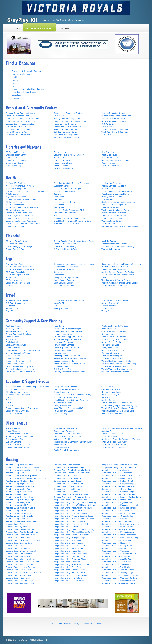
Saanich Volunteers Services (114, 337)
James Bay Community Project (67, 348)
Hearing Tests (59, 207)
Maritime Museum (61, 166)
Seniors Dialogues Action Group (115, 339)
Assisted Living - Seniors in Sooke (20, 508)
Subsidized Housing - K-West (114, 519)
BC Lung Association (15, 389)
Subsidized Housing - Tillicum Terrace (118, 570)
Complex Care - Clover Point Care (20, 537)
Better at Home (12, 337)
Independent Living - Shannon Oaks (69, 570)
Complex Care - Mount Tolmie (19, 575)
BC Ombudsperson (14, 280)
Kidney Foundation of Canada (66, 405)
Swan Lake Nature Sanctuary (114, 442)
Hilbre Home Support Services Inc (68, 339)
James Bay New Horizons (65, 124)
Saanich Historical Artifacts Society (116, 160)
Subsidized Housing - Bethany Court (117, 481)
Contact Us (87, 624)
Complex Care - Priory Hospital (67, 465)
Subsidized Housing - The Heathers (117, 567)
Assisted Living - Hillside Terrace (20, 486)
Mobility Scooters (61, 308)
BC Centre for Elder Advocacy (19, 267)
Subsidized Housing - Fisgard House (117, 511)
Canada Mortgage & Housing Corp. (21, 246)
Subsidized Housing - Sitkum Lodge (117, 548)
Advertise (100, 624)
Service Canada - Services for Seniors (118, 272)
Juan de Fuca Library (63, 163)
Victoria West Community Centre (115, 129)
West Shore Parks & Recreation (115, 132)
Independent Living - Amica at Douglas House (73, 516)
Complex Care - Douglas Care (19, 543)
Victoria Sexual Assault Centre (115, 366)
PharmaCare (107, 199)
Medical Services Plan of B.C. (114, 186)
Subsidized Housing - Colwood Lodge (118, 492)
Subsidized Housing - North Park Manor (119, 535)
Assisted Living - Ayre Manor (18, 473)
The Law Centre (108, 277)
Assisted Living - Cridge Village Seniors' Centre (26, 478)
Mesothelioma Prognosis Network (116, 194)
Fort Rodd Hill (59, 158)
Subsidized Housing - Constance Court (118, 494)
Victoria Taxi (107, 308)
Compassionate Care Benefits (66, 267)
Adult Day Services (14, 329)
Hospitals (58, 215)
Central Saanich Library (16, 160)
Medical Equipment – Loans (66, 361)
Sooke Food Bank (109, 436)
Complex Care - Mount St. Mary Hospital (23, 573)
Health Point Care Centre (64, 202)
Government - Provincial (64, 431)
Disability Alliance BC (15, 414)
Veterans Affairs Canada (112, 218)
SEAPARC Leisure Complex (114, 121)
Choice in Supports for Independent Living (24, 350)
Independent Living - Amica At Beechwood (72, 513)
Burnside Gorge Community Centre (21, 113)
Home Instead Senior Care (65, 213)
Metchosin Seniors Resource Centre (69, 364)
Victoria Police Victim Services (114, 286)
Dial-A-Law (58, 272)
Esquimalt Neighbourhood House (20, 369)
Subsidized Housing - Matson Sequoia (118, 532)
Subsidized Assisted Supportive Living (118, 246)
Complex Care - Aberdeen (17, 524)
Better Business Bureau (16, 439)
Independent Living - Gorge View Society (71, 535)
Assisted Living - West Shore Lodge (21, 521)
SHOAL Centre (108, 124)
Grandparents (60, 275)
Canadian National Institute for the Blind (23, 224)
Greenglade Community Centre (67, 118)
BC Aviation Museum (15, 152)
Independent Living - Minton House (69, 548)
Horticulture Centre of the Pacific (68, 434)
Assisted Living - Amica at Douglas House (24, 470)
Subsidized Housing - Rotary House (117, 546)
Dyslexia (57, 194)
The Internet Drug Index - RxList (115, 210)
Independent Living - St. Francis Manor (70, 575)
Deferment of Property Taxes (66, 249)
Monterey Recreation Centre (66, 129)
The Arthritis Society (110, 207)
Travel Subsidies (109, 306)
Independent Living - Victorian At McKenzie (120, 465)
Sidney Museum (108, 163)
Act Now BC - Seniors (15, 183)
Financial (16, 80)
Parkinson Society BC (111, 395)
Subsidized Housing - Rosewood (115, 543)
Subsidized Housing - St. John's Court (118, 556)
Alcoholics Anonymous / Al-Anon (20, 186)
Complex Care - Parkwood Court (20, 583)
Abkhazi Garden (13, 428)
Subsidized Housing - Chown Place (117, 489)
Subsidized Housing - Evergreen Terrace (119, 508)
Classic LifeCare (13, 356)
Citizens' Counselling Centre (18, 353)
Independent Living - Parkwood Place (70, 559)
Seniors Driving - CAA (111, 303)
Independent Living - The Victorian (68, 578)
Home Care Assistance (63, 342)
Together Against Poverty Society (116, 280)
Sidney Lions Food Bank (112, 434)
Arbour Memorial (13, 431)
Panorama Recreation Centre (66, 137)
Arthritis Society (12, 194)
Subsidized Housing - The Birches (116, 562)
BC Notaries (11, 277)
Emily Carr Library (13, 166)
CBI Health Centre (61, 186)
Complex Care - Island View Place (20, 559)
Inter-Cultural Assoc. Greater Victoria (69, 436)
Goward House (60, 116)
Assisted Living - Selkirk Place (19, 505)
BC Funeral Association (16, 272)
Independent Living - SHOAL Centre (69, 573)
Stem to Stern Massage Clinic (114, 205)
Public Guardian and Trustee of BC (116, 267)
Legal (14, 83)
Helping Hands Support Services (68, 337)
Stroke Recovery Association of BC (117, 403)
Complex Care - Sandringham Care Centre (72, 473)
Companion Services (15, 364)
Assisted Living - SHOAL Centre (19, 511)
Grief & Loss (59, 197)
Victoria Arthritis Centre (111, 221)
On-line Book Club (61, 447)
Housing (15, 98)
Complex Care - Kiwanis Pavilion (20, 564)
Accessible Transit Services (18, 300)
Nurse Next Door (61, 366)
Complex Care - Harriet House (19, 554)
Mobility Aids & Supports (112, 197)
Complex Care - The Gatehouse (67, 492)
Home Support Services (64, 345)
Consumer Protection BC (64, 269)
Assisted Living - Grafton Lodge (19, 481)
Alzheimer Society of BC (16, 189)
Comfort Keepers (13, 358)
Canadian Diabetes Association (19, 218)
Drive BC (10, 311)
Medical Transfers (109, 189)
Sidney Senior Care (110, 348)
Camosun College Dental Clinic (19, 213)
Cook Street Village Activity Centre (20, 121)
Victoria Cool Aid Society (112, 358)
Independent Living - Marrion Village (69, 546)
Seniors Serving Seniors (112, 342)
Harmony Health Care (63, 334)
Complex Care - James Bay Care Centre (23, 562)
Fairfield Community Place (17, 132)
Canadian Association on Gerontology (22, 408)
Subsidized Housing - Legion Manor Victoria (120, 524)
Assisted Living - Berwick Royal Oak (21, 476)
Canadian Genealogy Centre (18, 445)
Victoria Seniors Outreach (113, 447)
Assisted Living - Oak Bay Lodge (20, 500)
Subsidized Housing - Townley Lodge (117, 573)
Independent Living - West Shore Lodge (119, 467)
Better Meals (11, 339)
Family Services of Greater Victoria (21, 372)
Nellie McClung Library (63, 168)
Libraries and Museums (22, 74)
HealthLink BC (60, 205)
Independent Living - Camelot (66, 527)
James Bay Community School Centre (70, 121)
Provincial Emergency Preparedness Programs (122, 428)
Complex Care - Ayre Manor (18, 527)
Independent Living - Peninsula (67, 562)
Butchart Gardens (13, 442)
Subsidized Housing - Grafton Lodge (117, 516)
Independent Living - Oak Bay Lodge (69, 556)
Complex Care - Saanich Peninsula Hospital (72, 470)
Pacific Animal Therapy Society (67, 450)
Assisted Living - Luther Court (18, 494)
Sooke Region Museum (112, 166)
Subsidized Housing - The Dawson (116, 564)
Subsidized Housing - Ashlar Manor (117, 473)
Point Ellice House (109, 155)
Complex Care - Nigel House (18, 578)
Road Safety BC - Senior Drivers (115, 300)
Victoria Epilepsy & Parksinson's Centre (118, 411)
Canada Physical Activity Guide (19, 215)
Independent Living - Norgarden (67, 551)
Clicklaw (9, 286)
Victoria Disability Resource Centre (116, 361)
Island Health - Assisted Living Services (71, 400)
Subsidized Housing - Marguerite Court (118, 529)
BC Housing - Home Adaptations (20, 436)
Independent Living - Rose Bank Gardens (71, 564)
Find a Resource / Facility (68, 624)
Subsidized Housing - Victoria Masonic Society (121, 575)
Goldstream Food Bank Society (19, 447)
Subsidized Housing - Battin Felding (117, 478)
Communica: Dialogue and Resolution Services (74, 264)
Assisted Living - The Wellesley (19, 519)
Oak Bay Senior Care (63, 369)
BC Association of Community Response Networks (27, 387)
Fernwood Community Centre (18, 135)
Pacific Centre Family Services (115, 326)
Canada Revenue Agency (65, 244)
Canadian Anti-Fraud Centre (18, 283)
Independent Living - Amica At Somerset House (74, 519)
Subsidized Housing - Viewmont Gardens (119, 578)
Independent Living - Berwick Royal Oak (71, 524)
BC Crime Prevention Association (20, 269)
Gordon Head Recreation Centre (68, 113)
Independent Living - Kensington (67, 540)
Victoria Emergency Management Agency (119, 405)
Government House (62, 160)
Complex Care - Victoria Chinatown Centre (72, 497)
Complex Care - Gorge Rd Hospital (21, 551)
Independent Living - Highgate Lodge (69, 537)
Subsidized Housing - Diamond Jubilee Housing (122, 497)
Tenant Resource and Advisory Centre (118, 275)
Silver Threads (108, 127)
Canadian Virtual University (17, 411)
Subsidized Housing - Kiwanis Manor (117, 521)
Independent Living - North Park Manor (70, 554)
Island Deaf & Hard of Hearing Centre (70, 218)
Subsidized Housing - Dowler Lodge (117, 500)
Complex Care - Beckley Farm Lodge (22, 532)
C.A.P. (8, 397)
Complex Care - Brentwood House (20, 535)
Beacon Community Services (18, 334)
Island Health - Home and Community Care (72, 221)
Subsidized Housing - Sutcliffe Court (117, 559)
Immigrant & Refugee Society (66, 277)
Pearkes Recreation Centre (113, 113)
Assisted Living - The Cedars (18, 513)
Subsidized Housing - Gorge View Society (119, 513)
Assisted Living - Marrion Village (20, 497)
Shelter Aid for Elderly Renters (114, 244)
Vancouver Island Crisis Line (114, 213)
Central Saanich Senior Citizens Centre (23, 118)
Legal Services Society (63, 283)
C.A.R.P (9, 405)
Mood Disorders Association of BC (68, 408)
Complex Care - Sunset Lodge (67, 489)
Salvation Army (108, 431)
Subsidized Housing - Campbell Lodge (118, 484)
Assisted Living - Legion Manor (19, 492)
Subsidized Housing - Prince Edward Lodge (120, 537)
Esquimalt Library (61, 152)
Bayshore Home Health (16, 197)
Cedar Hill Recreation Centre (18, 116)
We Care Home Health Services (115, 372)
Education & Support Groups (24, 92)
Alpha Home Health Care (17, 331)
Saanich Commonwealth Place (115, 118)
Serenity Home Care (110, 345)
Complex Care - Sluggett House (67, 481)
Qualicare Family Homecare (113, 331)
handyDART (59, 303)
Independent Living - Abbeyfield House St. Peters (75, 505)
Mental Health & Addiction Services (117, 191)
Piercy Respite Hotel (110, 329)
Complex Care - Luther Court (18, 570)
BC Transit (10, 306)
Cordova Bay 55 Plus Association (20, 124)
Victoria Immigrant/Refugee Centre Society (120, 283)
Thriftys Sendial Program (112, 356)
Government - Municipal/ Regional (68, 329)
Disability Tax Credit (110, 241)
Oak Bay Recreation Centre (65, 132)
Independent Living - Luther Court (68, 543)
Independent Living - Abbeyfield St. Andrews (73, 508)
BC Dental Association (15, 205)
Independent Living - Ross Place (68, 567)
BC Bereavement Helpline (17, 434)
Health (15, 77)
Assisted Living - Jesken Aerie (19, 489)
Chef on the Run (13, 348)
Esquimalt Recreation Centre (18, 129)
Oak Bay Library (108, 152)
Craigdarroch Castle (14, 163)
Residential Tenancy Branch (113, 269)
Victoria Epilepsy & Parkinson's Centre (118, 408)
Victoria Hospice (108, 224)
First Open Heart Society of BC (67, 389)
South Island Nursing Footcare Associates (119, 202)
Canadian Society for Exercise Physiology (72, 183)
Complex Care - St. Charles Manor (68, 484)
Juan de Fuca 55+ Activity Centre (68, 127)
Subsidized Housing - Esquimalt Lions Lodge (121, 505)
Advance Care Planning (16, 264)
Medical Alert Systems (111, 183)
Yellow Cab (106, 311)
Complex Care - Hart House (18, 556)
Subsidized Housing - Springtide (115, 551)
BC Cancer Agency (14, 202)
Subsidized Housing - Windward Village (118, 583)
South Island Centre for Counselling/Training (121, 439)
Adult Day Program (14, 326)
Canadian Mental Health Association (21, 221)
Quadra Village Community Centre (116, 116)
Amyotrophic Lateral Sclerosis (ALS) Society (25, 191)
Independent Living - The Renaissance (70, 500)
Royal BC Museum (110, 158)
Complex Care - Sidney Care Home (69, 478)
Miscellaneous (18, 95)
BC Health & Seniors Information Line (22, 207)
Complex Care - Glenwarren (18, 548)
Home (51, 624)
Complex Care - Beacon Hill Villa (20, 529)
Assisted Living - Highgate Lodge (20, 484)
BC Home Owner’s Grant (16, 241)
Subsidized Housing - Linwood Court (117, 527)
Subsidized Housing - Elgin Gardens (117, 502)
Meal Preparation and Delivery (67, 356)
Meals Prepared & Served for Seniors (70, 358)
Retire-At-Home (108, 334)
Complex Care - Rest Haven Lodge (69, 467)
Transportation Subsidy (111, 249)
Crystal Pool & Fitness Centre (18, 127)
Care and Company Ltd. (16, 345)
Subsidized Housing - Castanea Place (118, 486)
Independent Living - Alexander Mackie (70, 511)
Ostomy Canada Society (112, 392)
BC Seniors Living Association (19, 395)
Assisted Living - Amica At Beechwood (22, 467)
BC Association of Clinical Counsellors (22, 199)
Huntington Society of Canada (66, 397)
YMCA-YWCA (107, 135)
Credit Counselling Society (65, 246)
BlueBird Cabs (12, 308)
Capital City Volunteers (16, 342)
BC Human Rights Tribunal (17, 275)
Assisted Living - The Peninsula (19, 516)
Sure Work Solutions (110, 353)
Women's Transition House (113, 414)
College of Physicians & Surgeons (68, 189)
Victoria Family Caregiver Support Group (119, 364)
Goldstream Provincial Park (65, 428)
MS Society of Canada (63, 411)
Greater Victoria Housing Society (68, 331)
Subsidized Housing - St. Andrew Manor (119, 554)
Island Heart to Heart (63, 403)
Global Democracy (62, 392)
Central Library (12, 158)
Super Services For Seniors (113, 350)
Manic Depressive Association (66, 224)
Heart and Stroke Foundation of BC (69, 210)
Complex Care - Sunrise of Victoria (69, 486)
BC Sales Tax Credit (14, 244)
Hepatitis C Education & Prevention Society (72, 395)
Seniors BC (106, 397)
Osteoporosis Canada (111, 389)
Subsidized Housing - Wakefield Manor (118, 581)
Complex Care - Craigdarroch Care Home (24, 540)
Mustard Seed (60, 445)
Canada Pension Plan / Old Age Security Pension (75, 241)
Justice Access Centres (64, 280)
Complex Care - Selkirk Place (66, 476)
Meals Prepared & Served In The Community (73, 442)
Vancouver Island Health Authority (116, 215)
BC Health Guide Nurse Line (18, 210)
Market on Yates (61, 353)
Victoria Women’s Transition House (117, 369)
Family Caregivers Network (65, 387)
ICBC (56, 306)
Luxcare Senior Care (62, 350)
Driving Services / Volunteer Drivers (69, 300)
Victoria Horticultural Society (114, 445)
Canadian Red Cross (15, 226)
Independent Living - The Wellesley (69, 581)
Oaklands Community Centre (66, 135)
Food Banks (59, 326)
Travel (14, 86)
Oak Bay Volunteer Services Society (69, 372)
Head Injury (58, 199)
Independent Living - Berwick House (69, 521)
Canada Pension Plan (15, 249)
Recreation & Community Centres (26, 71)
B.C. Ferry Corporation (15, 303)
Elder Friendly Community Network (21, 366)
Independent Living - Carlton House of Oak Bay (74, 529)
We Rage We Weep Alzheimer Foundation (120, 226)
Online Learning (60, 414)
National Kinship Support (64, 286)
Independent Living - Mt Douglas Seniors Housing (75, 502)
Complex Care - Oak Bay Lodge (19, 581)
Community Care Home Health (19, 361)
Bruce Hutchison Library (16, 155)
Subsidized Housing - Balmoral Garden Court (121, 476)
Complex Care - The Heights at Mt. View (71, 494)
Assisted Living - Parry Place (18, 502)
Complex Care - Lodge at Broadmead (22, 567)
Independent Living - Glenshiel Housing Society (74, 532)
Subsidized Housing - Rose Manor (116, 540)
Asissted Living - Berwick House (20, 465)
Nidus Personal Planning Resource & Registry (121, 264)
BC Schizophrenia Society (17, 392)
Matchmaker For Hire (63, 439)
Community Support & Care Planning (28, 89)
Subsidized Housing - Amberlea (115, 470)
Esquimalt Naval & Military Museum (69, 155)
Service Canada (108, 400)
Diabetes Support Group (64, 191)
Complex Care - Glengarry (17, 546)
